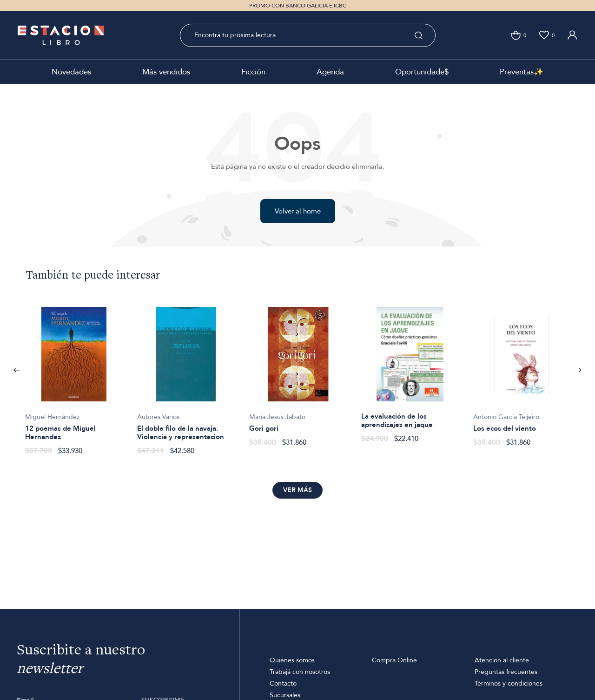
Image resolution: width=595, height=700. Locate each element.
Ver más (297, 490)
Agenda (330, 72)
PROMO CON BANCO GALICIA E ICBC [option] (298, 6)
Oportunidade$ (422, 72)
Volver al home (298, 211)
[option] (74, 376)
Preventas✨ (522, 72)
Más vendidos (166, 72)
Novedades (71, 72)
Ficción (253, 72)
